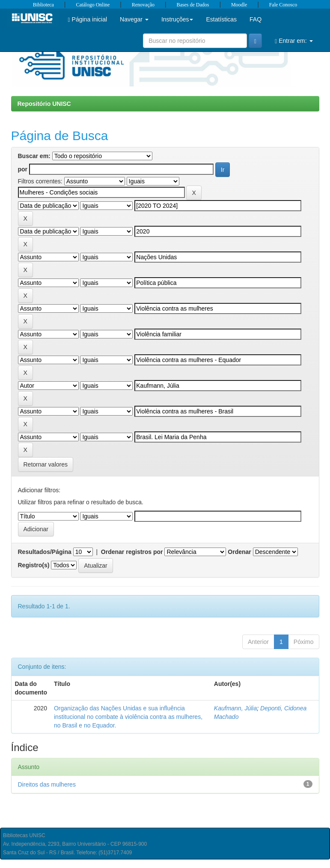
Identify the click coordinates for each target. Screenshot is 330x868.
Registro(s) (34, 565)
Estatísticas (221, 19)
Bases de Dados (193, 5)
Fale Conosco (283, 5)
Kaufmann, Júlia (235, 708)
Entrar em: (294, 41)
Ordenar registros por (132, 552)
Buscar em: (34, 156)
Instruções (177, 19)
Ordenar (239, 552)
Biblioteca (43, 5)
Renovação (143, 5)
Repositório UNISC (44, 104)
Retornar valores (46, 464)
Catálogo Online (93, 5)
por (23, 169)
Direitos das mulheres (47, 784)
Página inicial (88, 19)
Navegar (134, 19)
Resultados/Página (45, 552)
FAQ (256, 19)
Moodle (239, 5)
